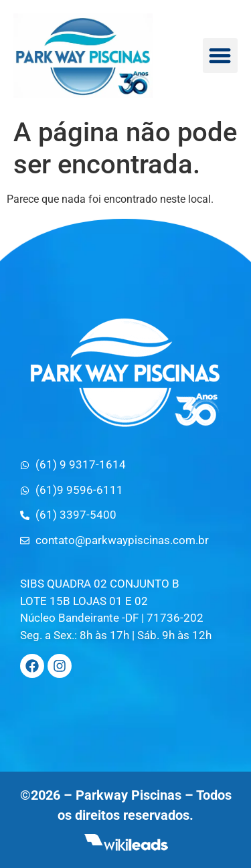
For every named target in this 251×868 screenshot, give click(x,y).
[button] (221, 56)
